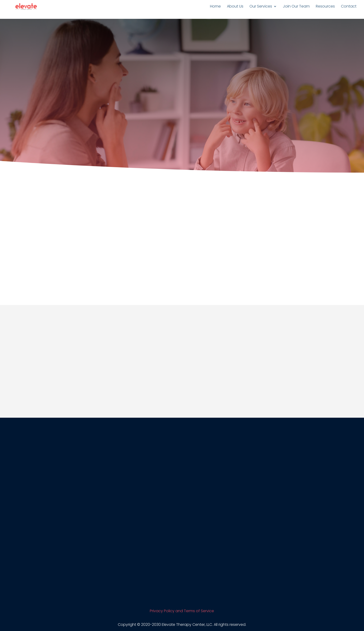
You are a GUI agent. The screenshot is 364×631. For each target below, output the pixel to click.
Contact (349, 7)
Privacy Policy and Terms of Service (182, 611)
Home (215, 7)
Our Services (261, 7)
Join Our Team (296, 7)
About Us (235, 7)
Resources (325, 7)
